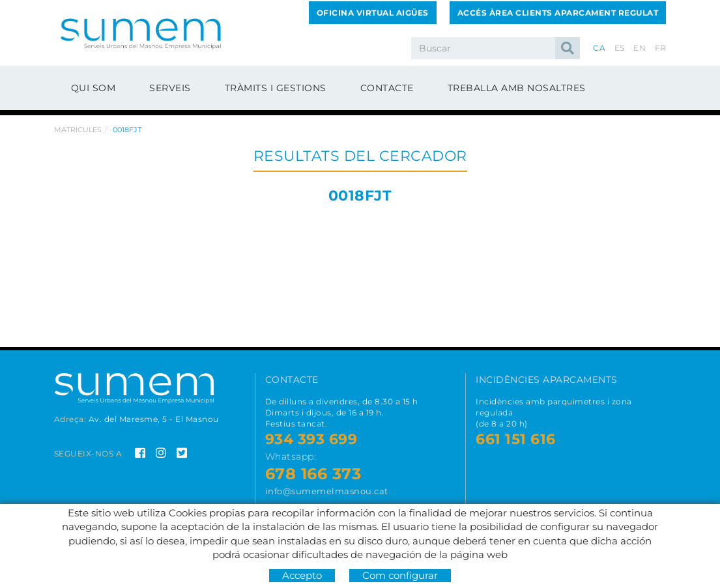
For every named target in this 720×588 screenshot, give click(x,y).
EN (640, 48)
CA (599, 48)
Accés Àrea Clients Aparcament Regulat (558, 13)
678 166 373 (313, 474)
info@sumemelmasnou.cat (327, 491)
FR (661, 48)
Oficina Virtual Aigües (373, 13)
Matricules (78, 130)
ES (620, 48)
